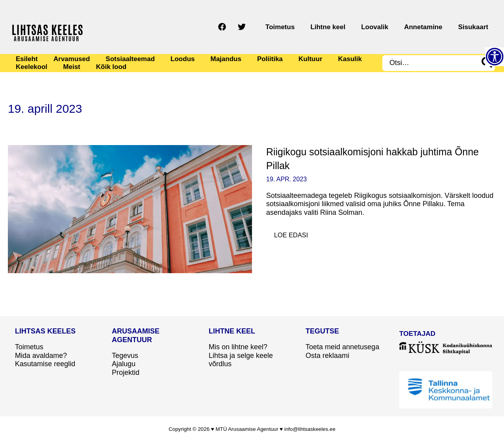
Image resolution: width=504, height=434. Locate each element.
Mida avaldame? (41, 356)
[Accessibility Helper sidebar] (495, 57)
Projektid (126, 373)
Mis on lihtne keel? (238, 347)
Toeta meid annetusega (342, 347)
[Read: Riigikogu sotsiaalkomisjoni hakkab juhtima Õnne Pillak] (130, 209)
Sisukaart (477, 27)
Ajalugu (124, 364)
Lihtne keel (355, 27)
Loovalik (394, 27)
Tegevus (125, 356)
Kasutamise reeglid (45, 364)
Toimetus (315, 27)
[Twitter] (281, 27)
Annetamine (435, 27)
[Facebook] (261, 27)
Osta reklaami (327, 356)
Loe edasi (296, 233)
